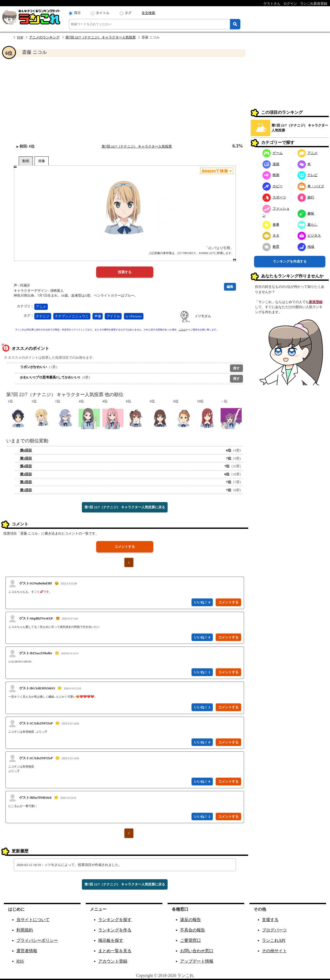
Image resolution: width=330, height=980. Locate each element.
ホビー (273, 186)
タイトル (103, 13)
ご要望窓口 (190, 940)
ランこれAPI (274, 940)
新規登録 (316, 302)
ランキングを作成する (290, 261)
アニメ (41, 307)
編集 (230, 287)
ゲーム (273, 153)
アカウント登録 (113, 961)
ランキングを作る (115, 930)
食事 (271, 225)
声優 (98, 316)
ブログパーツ (274, 930)
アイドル (113, 316)
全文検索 (148, 13)
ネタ (271, 235)
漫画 (271, 164)
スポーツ (274, 197)
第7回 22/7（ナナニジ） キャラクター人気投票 (101, 37)
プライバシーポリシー (37, 940)
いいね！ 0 (202, 602)
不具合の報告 (193, 930)
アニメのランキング (44, 37)
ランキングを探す (115, 920)
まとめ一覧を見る (115, 951)
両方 (77, 13)
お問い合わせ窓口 (197, 951)
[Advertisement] (125, 100)
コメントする (125, 547)
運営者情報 (27, 951)
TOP (20, 37)
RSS (20, 961)
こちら (182, 330)
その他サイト (274, 951)
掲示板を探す (111, 940)
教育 (271, 247)
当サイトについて (33, 920)
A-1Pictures (134, 316)
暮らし (308, 225)
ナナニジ (43, 316)
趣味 (306, 213)
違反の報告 (190, 920)
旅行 (306, 197)
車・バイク (311, 186)
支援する (270, 920)
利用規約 (25, 930)
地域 (306, 247)
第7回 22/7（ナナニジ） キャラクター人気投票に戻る (125, 507)
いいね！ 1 (202, 672)
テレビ (308, 175)
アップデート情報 (197, 961)
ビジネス (309, 235)
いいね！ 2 (202, 707)
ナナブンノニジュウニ (72, 316)
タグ (128, 13)
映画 (271, 175)
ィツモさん (203, 316)
